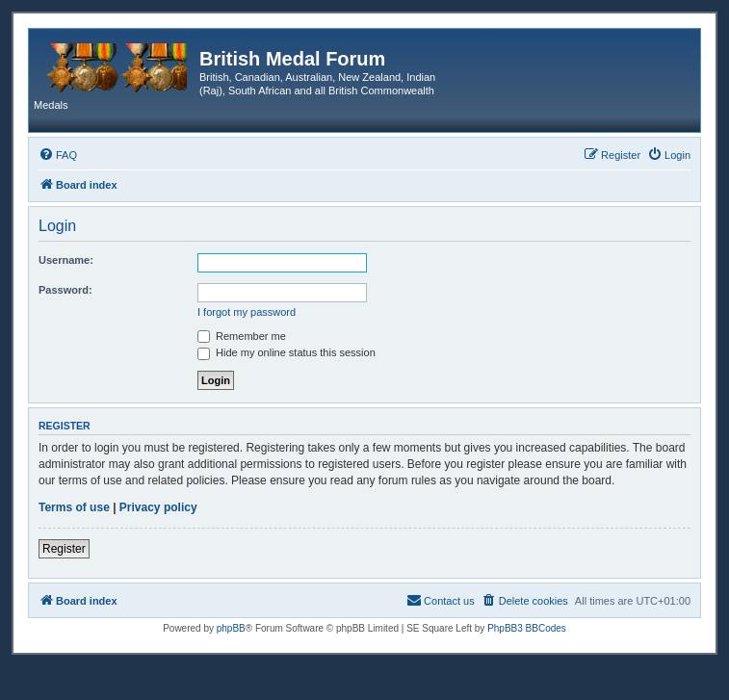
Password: (65, 290)
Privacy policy (158, 507)
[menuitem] (58, 155)
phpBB (231, 628)
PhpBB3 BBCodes (527, 628)
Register (64, 549)
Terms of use (74, 507)
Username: (66, 260)
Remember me (242, 336)
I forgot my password (247, 312)
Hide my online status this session (286, 352)
